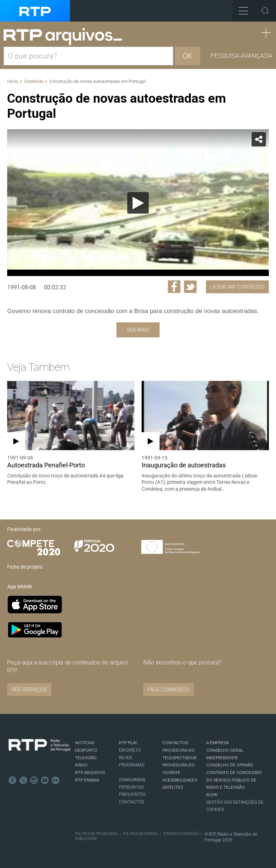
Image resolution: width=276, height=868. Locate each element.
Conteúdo (34, 81)
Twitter (23, 780)
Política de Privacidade (96, 834)
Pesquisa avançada (241, 56)
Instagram (34, 780)
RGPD (212, 795)
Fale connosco (169, 690)
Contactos (132, 802)
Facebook (13, 780)
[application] (138, 203)
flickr (56, 780)
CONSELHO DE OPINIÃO (230, 765)
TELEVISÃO (86, 758)
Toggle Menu (240, 8)
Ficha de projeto (25, 567)
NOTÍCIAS (85, 743)
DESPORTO (86, 750)
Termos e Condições (181, 834)
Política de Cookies (140, 834)
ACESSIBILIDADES (180, 780)
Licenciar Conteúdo (237, 287)
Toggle (265, 11)
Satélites (173, 787)
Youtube (45, 780)
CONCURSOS (132, 780)
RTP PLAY (128, 743)
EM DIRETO (130, 750)
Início (13, 81)
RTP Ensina (87, 780)
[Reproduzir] (138, 203)
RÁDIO (81, 765)
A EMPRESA (218, 743)
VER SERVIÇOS (29, 690)
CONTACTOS (175, 743)
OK (188, 56)
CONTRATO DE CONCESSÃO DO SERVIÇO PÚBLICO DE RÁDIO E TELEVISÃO (234, 780)
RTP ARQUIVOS (90, 773)
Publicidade (86, 839)
